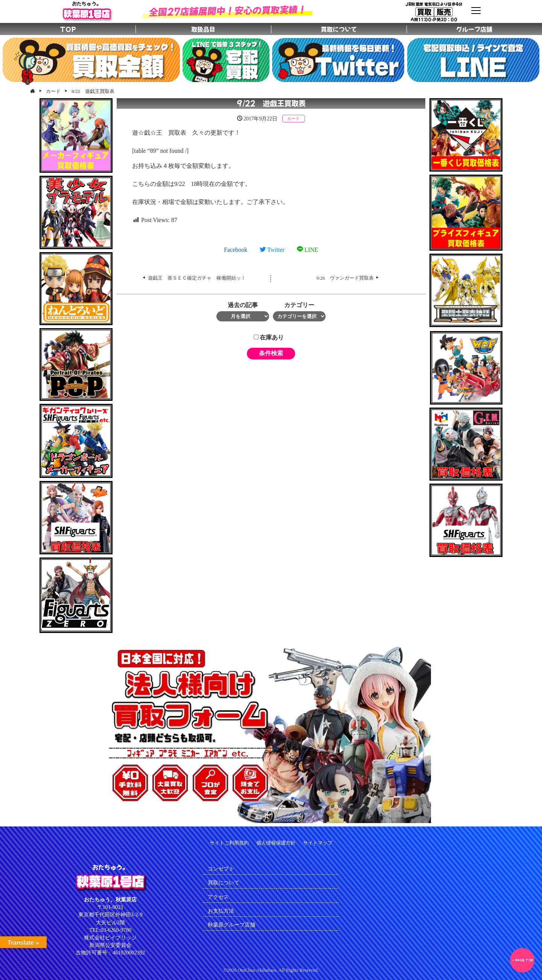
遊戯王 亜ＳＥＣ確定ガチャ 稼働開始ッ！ (197, 278)
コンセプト (221, 869)
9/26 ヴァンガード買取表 (345, 278)
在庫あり (269, 337)
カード (293, 119)
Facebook (236, 250)
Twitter (272, 250)
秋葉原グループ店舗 (231, 925)
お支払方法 (221, 911)
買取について (224, 883)
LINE (308, 250)
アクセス (218, 897)
